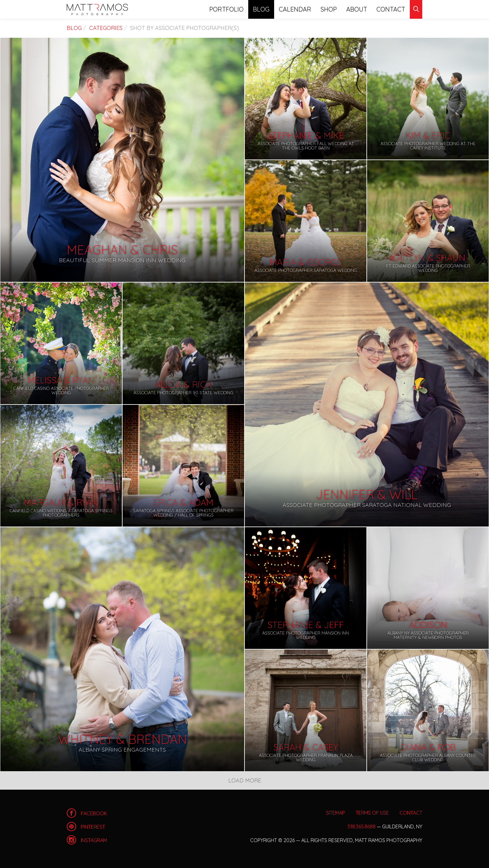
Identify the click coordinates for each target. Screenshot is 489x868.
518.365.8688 (361, 826)
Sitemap (335, 813)
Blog (261, 9)
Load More (245, 780)
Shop (329, 9)
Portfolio (226, 9)
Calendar (295, 9)
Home (97, 9)
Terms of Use (372, 813)
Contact (391, 9)
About (357, 9)
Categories (106, 28)
